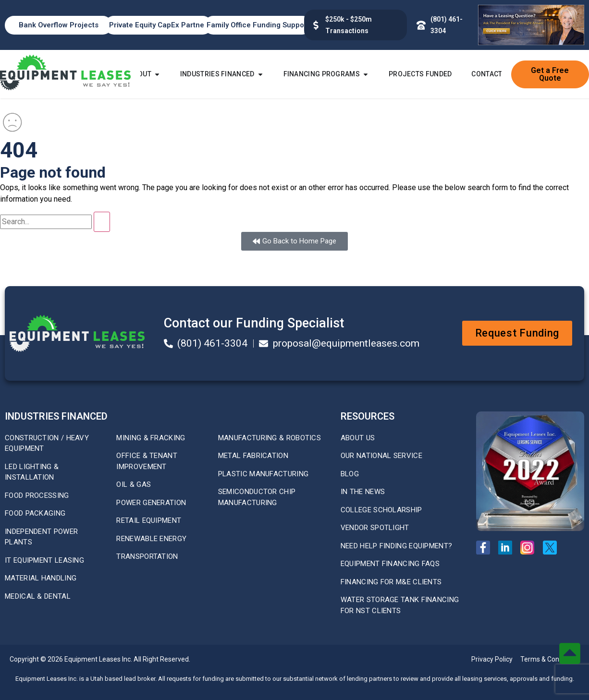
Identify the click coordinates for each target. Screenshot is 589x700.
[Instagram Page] (530, 548)
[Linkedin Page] (508, 548)
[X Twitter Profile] (553, 548)
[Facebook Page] (486, 548)
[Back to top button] (570, 653)
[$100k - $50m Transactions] (316, 25)
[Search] (102, 222)
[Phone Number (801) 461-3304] (421, 25)
